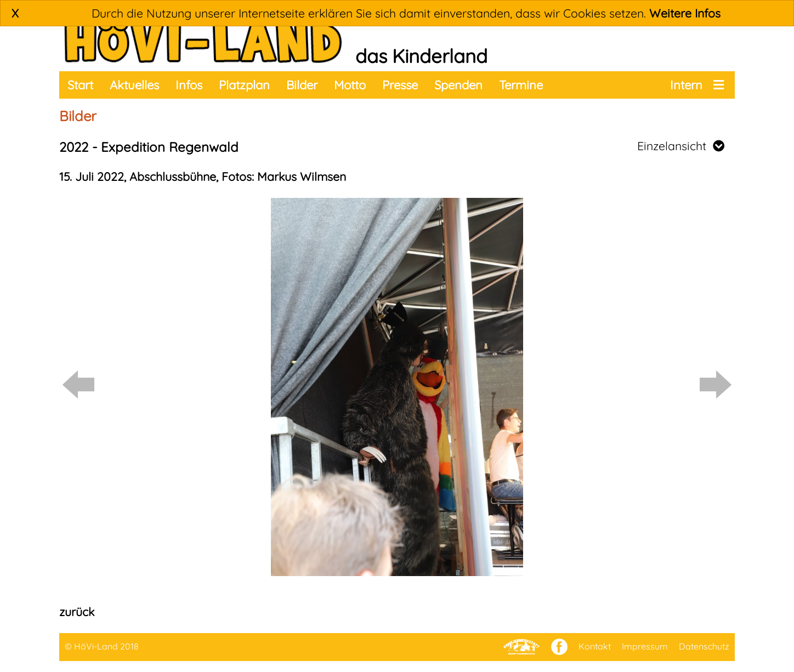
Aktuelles (134, 85)
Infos (189, 85)
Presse (400, 85)
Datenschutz (704, 646)
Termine (521, 85)
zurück (77, 612)
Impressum (645, 646)
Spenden (458, 85)
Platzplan (244, 85)
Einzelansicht (681, 146)
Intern (686, 85)
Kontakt (595, 646)
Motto (350, 85)
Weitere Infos (685, 13)
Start (80, 85)
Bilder (302, 85)
